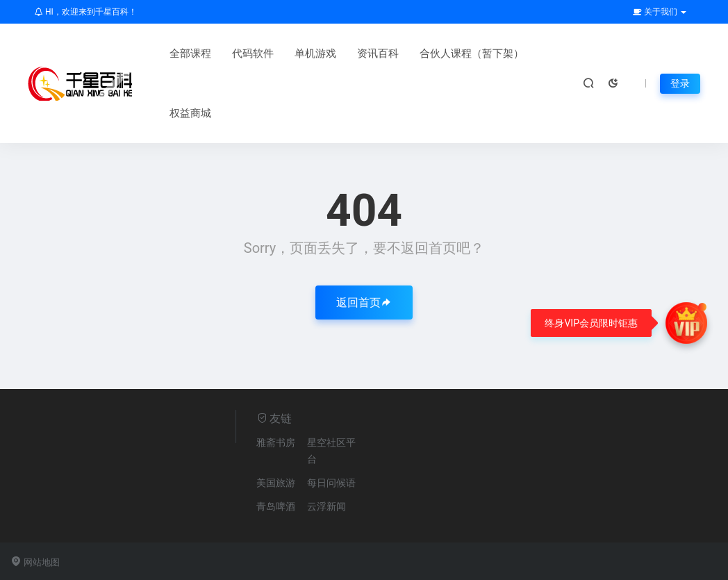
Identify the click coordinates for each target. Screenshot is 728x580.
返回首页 (364, 303)
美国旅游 (276, 483)
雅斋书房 (276, 442)
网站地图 (35, 562)
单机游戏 (315, 53)
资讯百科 (378, 53)
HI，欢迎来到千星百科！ (86, 12)
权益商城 (190, 113)
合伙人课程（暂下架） (472, 53)
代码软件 (253, 53)
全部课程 (190, 53)
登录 (680, 83)
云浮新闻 (326, 506)
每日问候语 (331, 483)
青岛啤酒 (276, 506)
